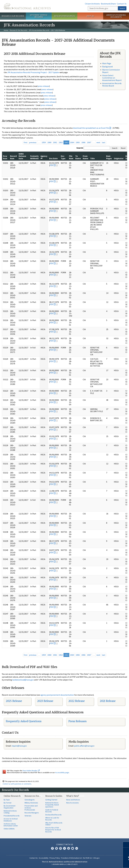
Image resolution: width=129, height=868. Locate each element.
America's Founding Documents (116, 16)
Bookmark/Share (108, 4)
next (98, 142)
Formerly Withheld (34, 157)
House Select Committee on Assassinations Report (112, 78)
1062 (61, 142)
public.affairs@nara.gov (84, 746)
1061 (55, 142)
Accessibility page (62, 772)
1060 (49, 142)
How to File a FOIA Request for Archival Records (53, 830)
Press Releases (77, 721)
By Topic (7, 800)
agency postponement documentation (57, 695)
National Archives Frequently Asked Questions (52, 805)
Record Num (13, 157)
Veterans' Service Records (39, 16)
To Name (78, 157)
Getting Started (51, 800)
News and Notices (73, 800)
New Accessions (72, 803)
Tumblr (64, 848)
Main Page (107, 63)
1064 (72, 142)
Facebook (52, 848)
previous (33, 142)
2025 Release (14, 701)
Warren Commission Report (111, 71)
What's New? (73, 796)
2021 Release (108, 701)
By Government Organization (10, 807)
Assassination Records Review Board (112, 84)
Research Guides (54, 796)
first (26, 142)
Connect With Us (65, 844)
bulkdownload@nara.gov (23, 680)
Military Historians (31, 803)
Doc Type (63, 157)
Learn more (107, 863)
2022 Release (77, 701)
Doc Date (53, 158)
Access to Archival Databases (11, 820)
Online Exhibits (9, 829)
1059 (44, 142)
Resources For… (33, 796)
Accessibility (44, 858)
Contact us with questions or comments (17, 784)
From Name (85, 157)
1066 (83, 142)
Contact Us (122, 4)
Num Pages (109, 157)
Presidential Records (12, 816)
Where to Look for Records (52, 819)
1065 (78, 142)
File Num (71, 157)
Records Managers (32, 813)
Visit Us (90, 16)
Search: (80, 148)
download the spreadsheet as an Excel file (91, 128)
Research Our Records (13, 16)
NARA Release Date (22, 156)
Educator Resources (64, 16)
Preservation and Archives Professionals (31, 808)
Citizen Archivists (92, 4)
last (104, 142)
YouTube (69, 848)
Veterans (28, 816)
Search (122, 8)
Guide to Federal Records (52, 811)
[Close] (126, 845)
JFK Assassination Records (39, 30)
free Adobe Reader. (31, 771)
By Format (7, 803)
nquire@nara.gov (19, 746)
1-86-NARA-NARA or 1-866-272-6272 (65, 864)
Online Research (12, 796)
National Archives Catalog (10, 812)
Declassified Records (53, 815)
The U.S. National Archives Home (27, 6)
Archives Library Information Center (11, 825)
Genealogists (30, 800)
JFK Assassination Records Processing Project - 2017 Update (33, 72)
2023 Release (45, 701)
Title (92, 158)
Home (6, 30)
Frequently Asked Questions (24, 721)
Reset (123, 148)
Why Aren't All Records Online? (54, 824)
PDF (52, 165)
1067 (89, 142)
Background (107, 67)
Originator (119, 158)
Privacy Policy (55, 858)
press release (43, 86)
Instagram (60, 848)
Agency (44, 157)
